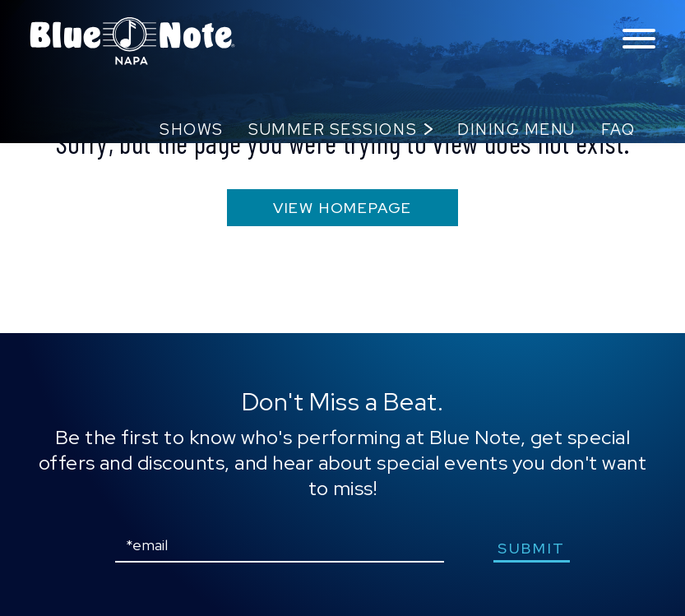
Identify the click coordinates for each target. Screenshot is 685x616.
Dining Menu (516, 130)
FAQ (618, 130)
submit (532, 548)
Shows (192, 130)
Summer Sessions (333, 130)
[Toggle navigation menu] (639, 40)
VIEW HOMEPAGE (342, 208)
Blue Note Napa (132, 41)
